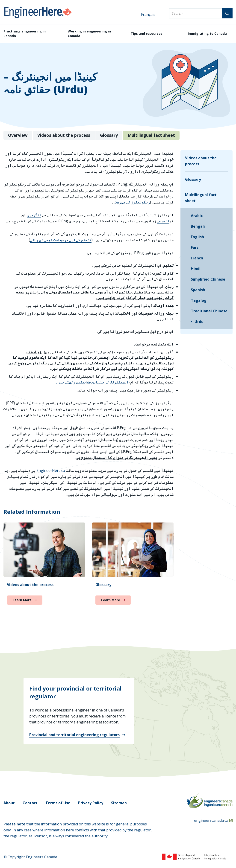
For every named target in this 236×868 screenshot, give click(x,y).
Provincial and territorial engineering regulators (74, 735)
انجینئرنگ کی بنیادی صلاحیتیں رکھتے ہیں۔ (92, 382)
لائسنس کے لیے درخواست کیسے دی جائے (61, 240)
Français (148, 15)
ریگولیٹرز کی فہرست (132, 202)
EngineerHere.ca (51, 470)
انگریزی (34, 215)
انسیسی (163, 221)
